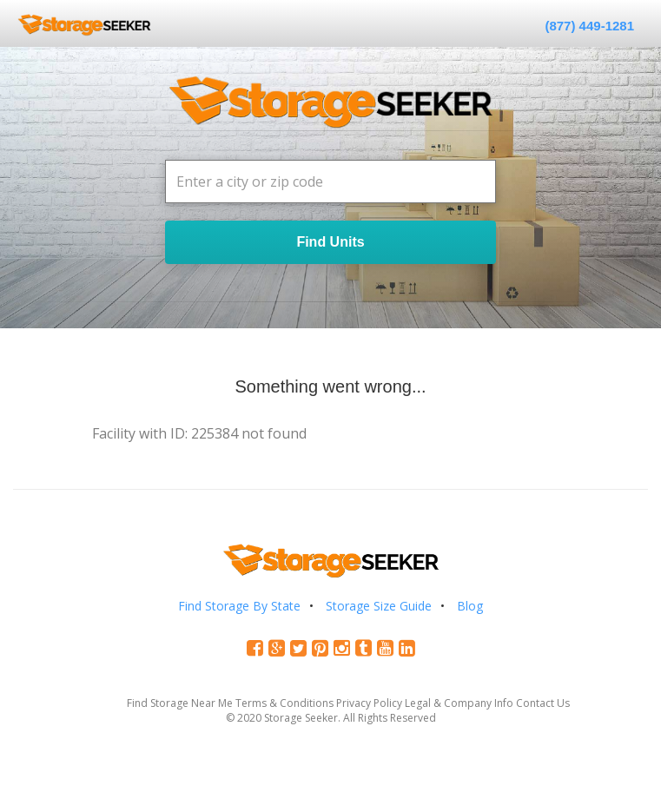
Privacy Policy (369, 703)
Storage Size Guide (379, 606)
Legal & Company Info (459, 703)
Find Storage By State (239, 606)
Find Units (330, 242)
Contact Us (543, 703)
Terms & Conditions (284, 703)
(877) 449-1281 (589, 26)
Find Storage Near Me (180, 703)
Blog (470, 606)
